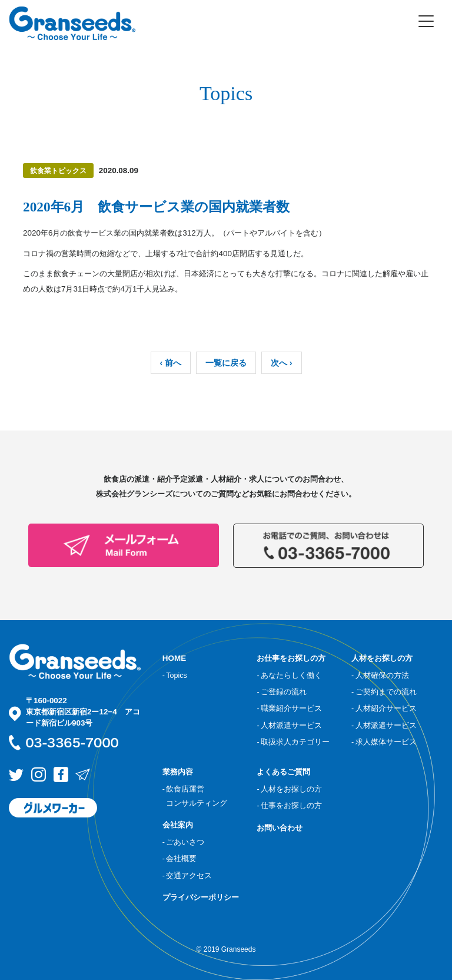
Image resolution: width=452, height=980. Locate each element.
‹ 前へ (171, 363)
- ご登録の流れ (282, 692)
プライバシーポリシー (201, 897)
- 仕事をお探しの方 (289, 806)
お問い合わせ (280, 828)
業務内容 (178, 772)
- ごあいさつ (184, 842)
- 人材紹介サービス (384, 708)
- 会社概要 (180, 859)
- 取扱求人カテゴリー (293, 742)
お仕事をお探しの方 (291, 658)
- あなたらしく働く (289, 676)
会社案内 (178, 825)
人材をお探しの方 (382, 658)
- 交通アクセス (187, 876)
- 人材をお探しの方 (289, 789)
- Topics (175, 676)
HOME (174, 658)
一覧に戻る (226, 363)
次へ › (282, 363)
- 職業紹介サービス (289, 708)
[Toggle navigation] (426, 21)
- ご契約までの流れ (384, 692)
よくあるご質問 (283, 772)
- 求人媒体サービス (384, 742)
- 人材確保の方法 (380, 676)
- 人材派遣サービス (289, 726)
